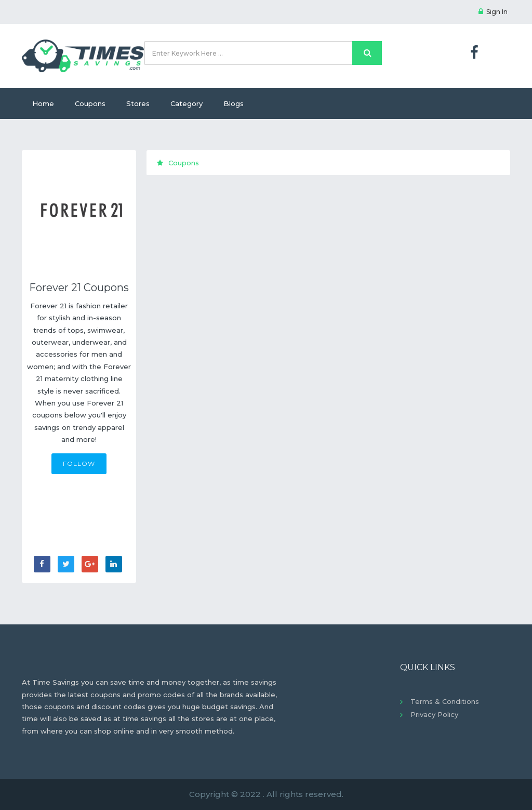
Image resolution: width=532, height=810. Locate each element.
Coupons (90, 103)
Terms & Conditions (445, 701)
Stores (138, 103)
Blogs (234, 103)
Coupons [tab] (178, 163)
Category (187, 103)
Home (43, 103)
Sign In (493, 12)
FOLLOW (79, 463)
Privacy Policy (434, 714)
